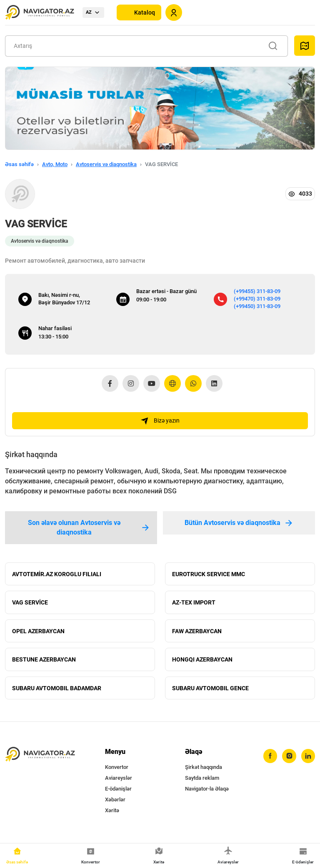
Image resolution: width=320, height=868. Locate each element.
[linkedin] (308, 760)
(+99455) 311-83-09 (257, 291)
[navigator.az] (40, 758)
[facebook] (270, 760)
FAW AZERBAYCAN (197, 633)
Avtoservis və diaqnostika (106, 164)
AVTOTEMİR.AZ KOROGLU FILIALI (57, 575)
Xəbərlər (115, 803)
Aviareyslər (119, 782)
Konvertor (117, 771)
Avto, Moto (55, 164)
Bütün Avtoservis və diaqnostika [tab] (239, 523)
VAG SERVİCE (30, 604)
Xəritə (112, 814)
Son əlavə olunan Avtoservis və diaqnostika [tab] (89, 528)
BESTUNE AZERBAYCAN (44, 662)
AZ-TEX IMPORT (194, 604)
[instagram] (289, 760)
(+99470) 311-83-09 (257, 299)
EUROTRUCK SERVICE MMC (209, 575)
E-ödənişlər (118, 792)
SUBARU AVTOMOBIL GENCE (210, 691)
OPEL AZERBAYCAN (38, 633)
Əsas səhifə (19, 164)
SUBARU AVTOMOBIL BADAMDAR (57, 691)
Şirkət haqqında (204, 771)
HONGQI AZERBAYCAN (202, 662)
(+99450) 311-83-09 (257, 306)
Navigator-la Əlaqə (207, 792)
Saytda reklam (202, 782)
